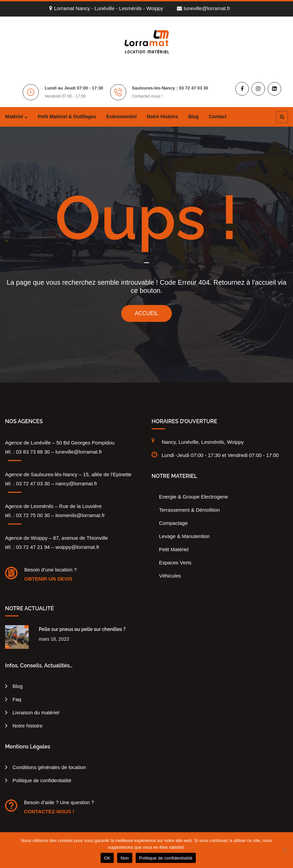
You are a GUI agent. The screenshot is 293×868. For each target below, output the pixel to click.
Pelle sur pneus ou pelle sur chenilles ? (82, 629)
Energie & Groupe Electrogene (193, 497)
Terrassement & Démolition (189, 510)
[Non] (285, 850)
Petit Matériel (174, 549)
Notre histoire (163, 117)
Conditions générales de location (49, 767)
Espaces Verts (175, 563)
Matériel (14, 117)
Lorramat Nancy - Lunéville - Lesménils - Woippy (106, 8)
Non (125, 858)
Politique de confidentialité (42, 780)
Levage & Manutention (184, 536)
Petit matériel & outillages (67, 117)
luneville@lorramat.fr (204, 8)
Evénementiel (122, 117)
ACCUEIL (146, 313)
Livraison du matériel (36, 712)
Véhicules (170, 576)
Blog (193, 117)
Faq (17, 699)
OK (107, 858)
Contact (218, 117)
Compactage (173, 523)
